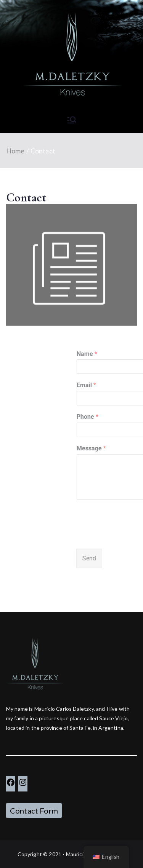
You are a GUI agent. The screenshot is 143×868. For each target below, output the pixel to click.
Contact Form (34, 811)
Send (111, 558)
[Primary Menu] (72, 120)
